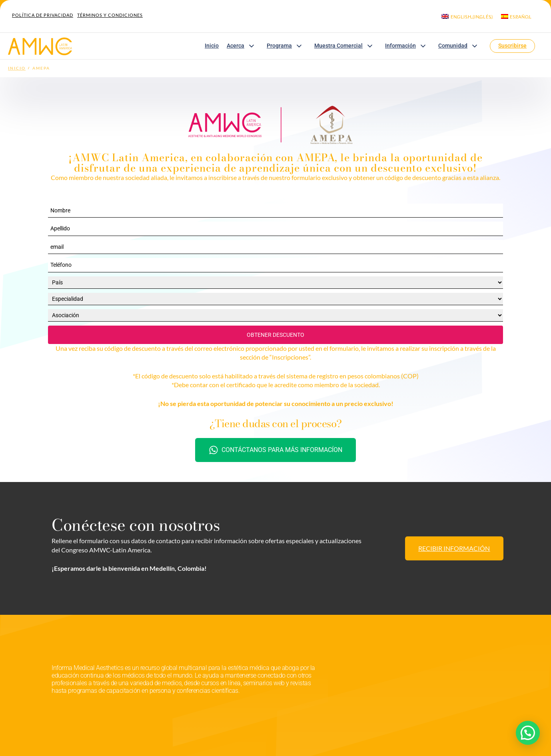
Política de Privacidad (43, 15)
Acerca (243, 46)
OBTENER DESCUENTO (275, 335)
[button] (528, 733)
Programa (286, 46)
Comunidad (460, 46)
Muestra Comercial (346, 46)
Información (408, 46)
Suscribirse (512, 46)
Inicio (212, 46)
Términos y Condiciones (110, 15)
